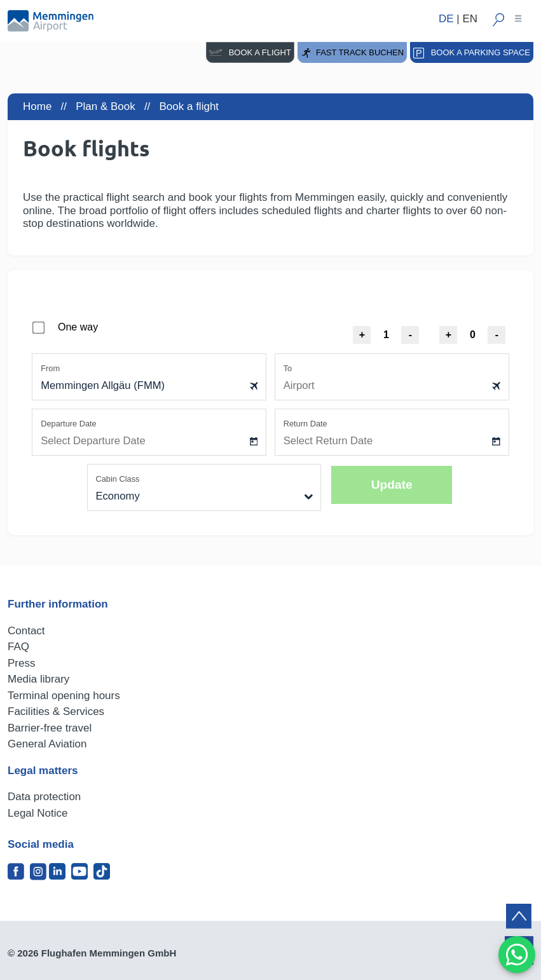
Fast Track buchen (352, 53)
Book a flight (250, 52)
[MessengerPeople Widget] (517, 955)
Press (21, 663)
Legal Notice (38, 813)
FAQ (18, 647)
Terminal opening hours (64, 696)
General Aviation (47, 744)
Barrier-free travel (50, 728)
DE (446, 19)
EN (470, 19)
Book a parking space (472, 53)
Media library (38, 679)
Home (37, 106)
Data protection (44, 797)
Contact (26, 631)
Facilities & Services (56, 711)
